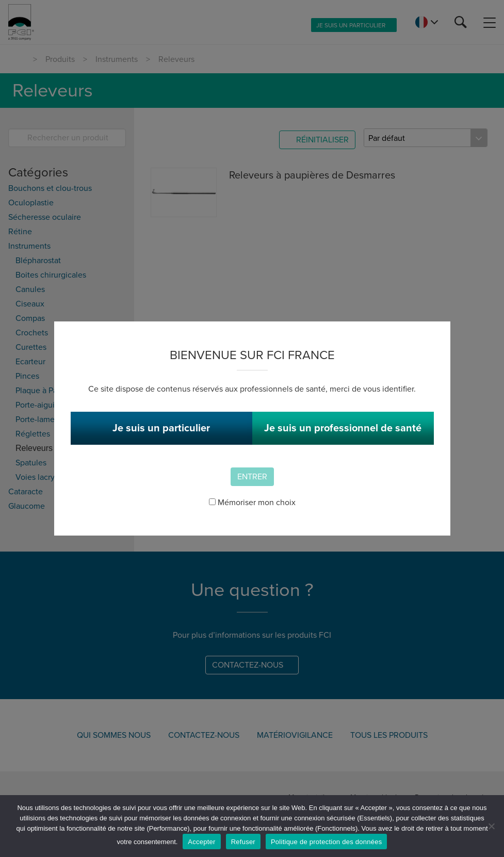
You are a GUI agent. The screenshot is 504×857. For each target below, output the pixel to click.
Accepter (201, 842)
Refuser (243, 842)
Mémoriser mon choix (252, 503)
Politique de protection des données (326, 842)
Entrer (252, 477)
